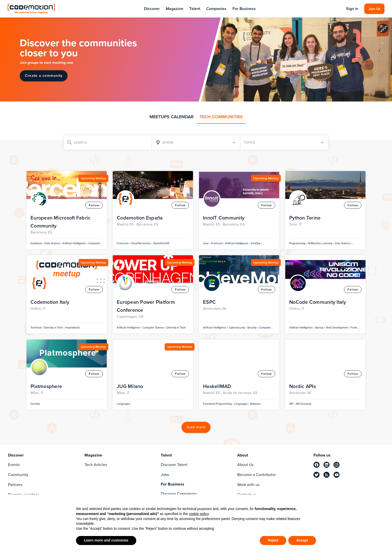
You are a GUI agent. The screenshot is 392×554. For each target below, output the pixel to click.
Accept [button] (302, 540)
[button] (284, 142)
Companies (216, 9)
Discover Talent (174, 465)
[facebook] (316, 465)
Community (18, 475)
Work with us (248, 485)
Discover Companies (179, 494)
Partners (15, 485)
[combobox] (196, 142)
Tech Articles (96, 465)
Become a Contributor (256, 475)
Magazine (174, 9)
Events (14, 465)
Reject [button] (273, 540)
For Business (244, 9)
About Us (245, 465)
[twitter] (316, 475)
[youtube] (336, 475)
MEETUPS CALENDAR (171, 117)
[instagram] (336, 465)
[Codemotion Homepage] (32, 9)
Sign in (352, 9)
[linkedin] (326, 465)
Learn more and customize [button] (106, 540)
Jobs (165, 475)
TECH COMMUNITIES (221, 117)
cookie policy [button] (199, 514)
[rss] (326, 475)
